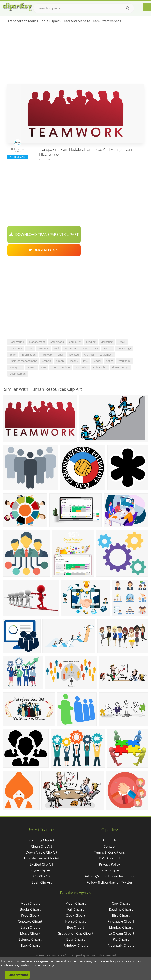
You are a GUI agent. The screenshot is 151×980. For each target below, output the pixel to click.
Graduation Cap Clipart (75, 933)
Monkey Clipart (121, 927)
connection (71, 348)
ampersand (57, 342)
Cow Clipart (121, 903)
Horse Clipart (75, 921)
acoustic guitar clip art (41, 858)
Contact (109, 846)
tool (54, 367)
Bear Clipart (75, 939)
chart (61, 355)
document (16, 348)
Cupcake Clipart (30, 921)
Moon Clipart (76, 903)
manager (44, 348)
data (95, 348)
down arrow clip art (42, 852)
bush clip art (41, 882)
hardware (47, 355)
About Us (109, 840)
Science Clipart (30, 939)
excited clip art (42, 864)
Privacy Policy (110, 864)
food (30, 348)
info (86, 361)
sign (85, 348)
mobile (66, 367)
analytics (89, 355)
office (110, 361)
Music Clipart (30, 933)
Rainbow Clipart (75, 945)
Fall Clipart (75, 909)
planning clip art (42, 840)
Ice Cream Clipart (121, 933)
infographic (100, 367)
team (13, 355)
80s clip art (41, 876)
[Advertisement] (75, 55)
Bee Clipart (76, 927)
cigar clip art (42, 870)
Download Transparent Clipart (44, 234)
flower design (120, 367)
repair (122, 342)
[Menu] (147, 7)
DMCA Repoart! (44, 250)
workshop (124, 361)
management (37, 342)
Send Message (17, 157)
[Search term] (84, 8)
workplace (16, 367)
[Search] (128, 8)
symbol (108, 348)
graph (60, 361)
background (17, 342)
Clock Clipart (76, 915)
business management (23, 361)
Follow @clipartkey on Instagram (109, 876)
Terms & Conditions (110, 852)
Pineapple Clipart (121, 921)
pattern (32, 367)
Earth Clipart (30, 927)
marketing (107, 342)
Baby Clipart (30, 945)
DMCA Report (109, 858)
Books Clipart (30, 909)
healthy (73, 361)
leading (91, 342)
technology (124, 348)
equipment (106, 355)
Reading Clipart (121, 909)
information (29, 355)
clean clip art (42, 846)
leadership (81, 367)
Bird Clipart (121, 915)
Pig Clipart (121, 939)
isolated (74, 355)
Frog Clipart (30, 915)
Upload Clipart (110, 870)
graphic (46, 361)
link (44, 367)
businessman (18, 374)
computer (75, 342)
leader (97, 361)
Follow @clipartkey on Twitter (110, 882)
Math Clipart (30, 903)
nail (56, 348)
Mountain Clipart (121, 945)
